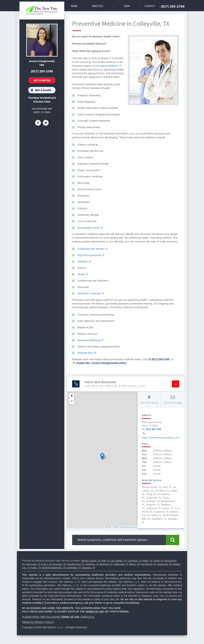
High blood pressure (89, 255)
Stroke (81, 274)
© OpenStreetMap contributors (128, 527)
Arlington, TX (92, 564)
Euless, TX (134, 564)
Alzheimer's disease (89, 293)
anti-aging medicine (107, 66)
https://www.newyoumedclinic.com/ (161, 438)
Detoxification (85, 353)
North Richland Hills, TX (54, 568)
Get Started (42, 80)
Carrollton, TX (134, 561)
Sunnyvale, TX (33, 564)
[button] (102, 456)
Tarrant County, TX (91, 561)
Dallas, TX (147, 561)
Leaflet (108, 527)
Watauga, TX (89, 568)
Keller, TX (36, 568)
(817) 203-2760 (173, 6)
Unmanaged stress (88, 228)
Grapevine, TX (164, 564)
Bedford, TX (106, 564)
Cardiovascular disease (91, 249)
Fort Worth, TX (148, 564)
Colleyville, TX (121, 564)
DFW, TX (105, 561)
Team (126, 6)
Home (74, 6)
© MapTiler (115, 527)
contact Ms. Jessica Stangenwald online (101, 363)
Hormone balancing (89, 340)
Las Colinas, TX (118, 561)
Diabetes (83, 261)
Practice (98, 6)
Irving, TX (158, 561)
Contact (150, 6)
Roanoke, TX (59, 564)
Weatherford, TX (76, 564)
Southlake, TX (74, 568)
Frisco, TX (47, 564)
